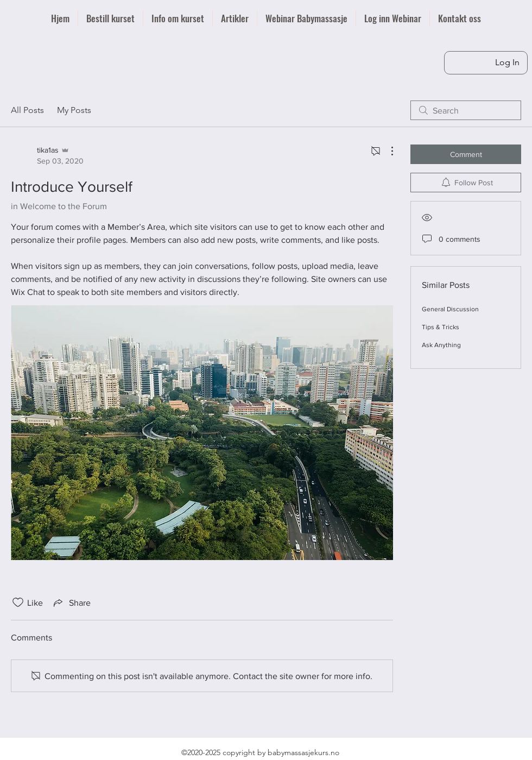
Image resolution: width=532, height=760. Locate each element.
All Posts (27, 110)
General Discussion (450, 309)
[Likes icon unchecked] (18, 602)
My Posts (74, 110)
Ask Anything (441, 345)
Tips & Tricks (441, 327)
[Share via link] (71, 602)
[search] (466, 110)
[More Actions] (387, 151)
